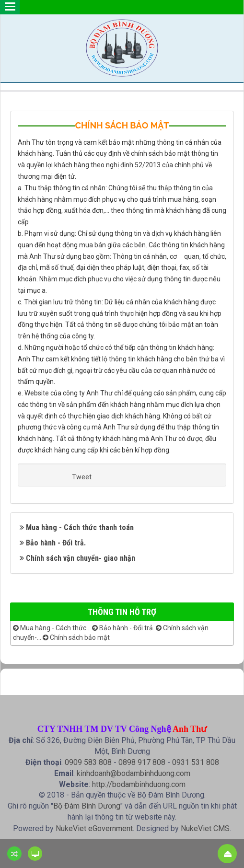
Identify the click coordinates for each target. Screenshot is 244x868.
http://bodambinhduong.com (139, 784)
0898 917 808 (142, 762)
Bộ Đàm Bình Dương (87, 806)
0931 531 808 (196, 762)
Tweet (82, 477)
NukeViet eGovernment (94, 828)
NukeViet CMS (205, 828)
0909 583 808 (88, 762)
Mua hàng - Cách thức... (52, 628)
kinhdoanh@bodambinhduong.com (134, 773)
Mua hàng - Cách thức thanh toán (80, 527)
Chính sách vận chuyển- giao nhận (81, 558)
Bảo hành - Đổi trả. (56, 543)
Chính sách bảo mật (76, 637)
